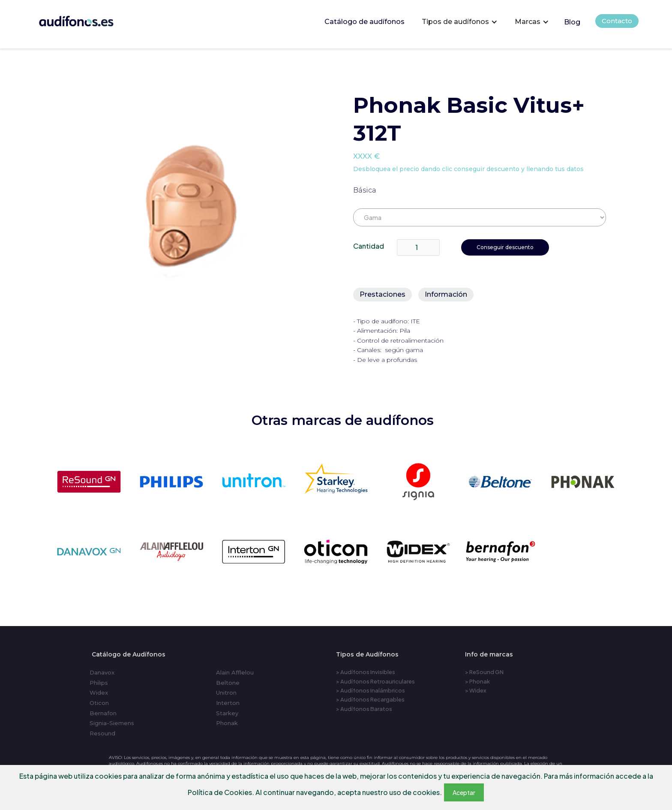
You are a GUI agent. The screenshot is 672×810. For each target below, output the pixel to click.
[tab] (382, 295)
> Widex (476, 690)
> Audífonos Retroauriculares (375, 681)
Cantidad (369, 246)
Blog (572, 22)
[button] (460, 22)
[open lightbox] (199, 212)
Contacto (617, 21)
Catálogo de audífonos (364, 22)
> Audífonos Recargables (370, 699)
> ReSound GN (484, 672)
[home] (88, 19)
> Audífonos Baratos (364, 709)
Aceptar (464, 792)
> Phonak (477, 681)
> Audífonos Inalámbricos (370, 690)
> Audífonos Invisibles (366, 672)
